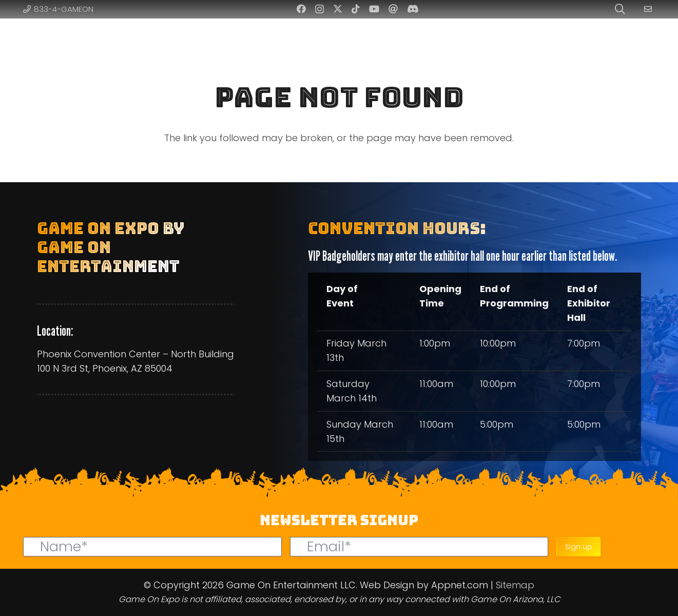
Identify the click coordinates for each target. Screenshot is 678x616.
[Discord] (413, 9)
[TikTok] (356, 9)
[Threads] (393, 9)
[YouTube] (374, 9)
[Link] (650, 9)
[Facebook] (301, 9)
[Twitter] (338, 9)
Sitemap (515, 585)
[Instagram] (319, 9)
